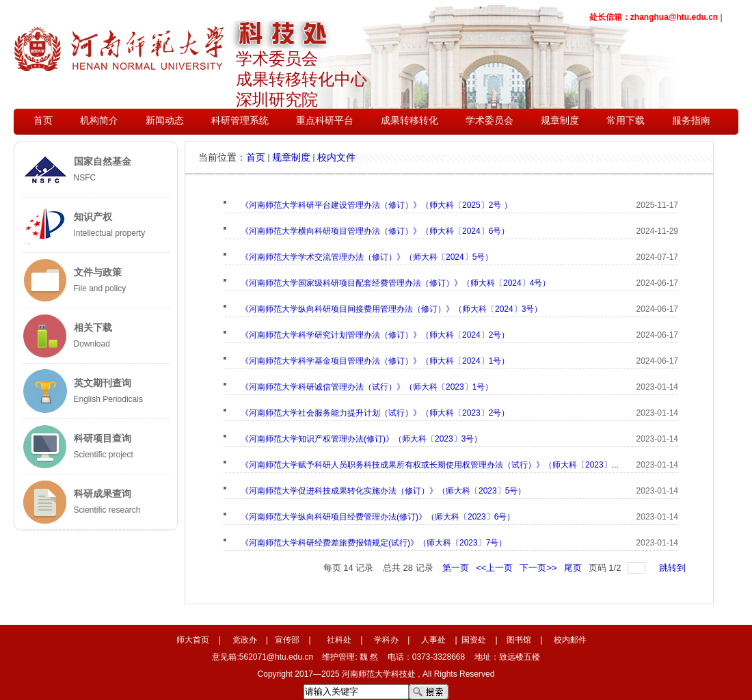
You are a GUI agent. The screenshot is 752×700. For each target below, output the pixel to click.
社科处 (339, 640)
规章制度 (291, 157)
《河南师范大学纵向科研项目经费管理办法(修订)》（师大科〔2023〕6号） (378, 517)
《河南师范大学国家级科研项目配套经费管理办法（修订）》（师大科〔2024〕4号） (395, 283)
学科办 (386, 640)
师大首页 (193, 640)
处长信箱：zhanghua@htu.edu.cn (654, 17)
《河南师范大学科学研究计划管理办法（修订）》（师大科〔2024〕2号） (375, 335)
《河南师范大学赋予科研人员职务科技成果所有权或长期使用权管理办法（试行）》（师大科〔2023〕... (430, 465)
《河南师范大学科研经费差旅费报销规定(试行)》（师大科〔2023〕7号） (374, 543)
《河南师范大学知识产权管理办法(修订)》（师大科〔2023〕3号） (361, 439)
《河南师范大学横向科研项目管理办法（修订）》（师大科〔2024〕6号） (375, 231)
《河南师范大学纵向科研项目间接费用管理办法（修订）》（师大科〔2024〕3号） (391, 309)
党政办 (245, 640)
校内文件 (336, 157)
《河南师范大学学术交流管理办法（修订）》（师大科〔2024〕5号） (367, 257)
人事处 (433, 640)
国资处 (474, 640)
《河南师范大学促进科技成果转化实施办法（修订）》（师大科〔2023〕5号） (383, 491)
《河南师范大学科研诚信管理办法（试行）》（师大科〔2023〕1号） (367, 387)
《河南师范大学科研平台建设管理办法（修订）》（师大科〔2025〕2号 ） (376, 205)
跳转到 (674, 568)
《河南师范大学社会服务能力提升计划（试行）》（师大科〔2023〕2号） (375, 413)
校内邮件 (570, 640)
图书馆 (519, 640)
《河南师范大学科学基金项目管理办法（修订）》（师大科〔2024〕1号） (375, 361)
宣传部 (287, 640)
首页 (256, 157)
